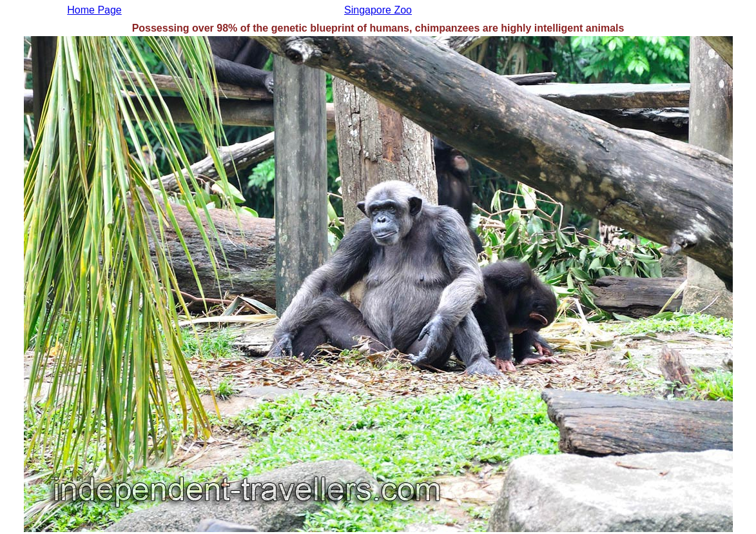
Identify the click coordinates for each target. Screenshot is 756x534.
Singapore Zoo (378, 10)
